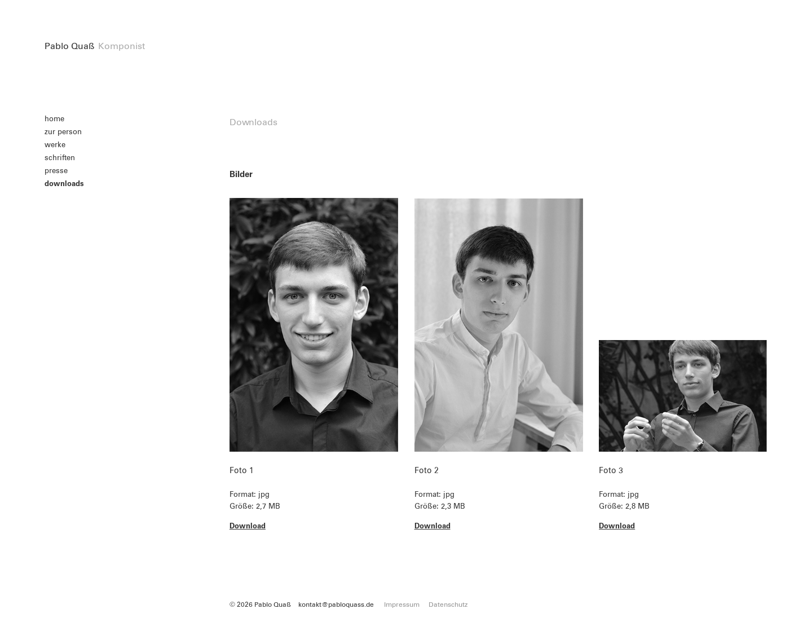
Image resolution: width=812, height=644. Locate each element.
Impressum (402, 605)
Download (248, 526)
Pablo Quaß (70, 46)
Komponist (122, 46)
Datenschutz (448, 605)
